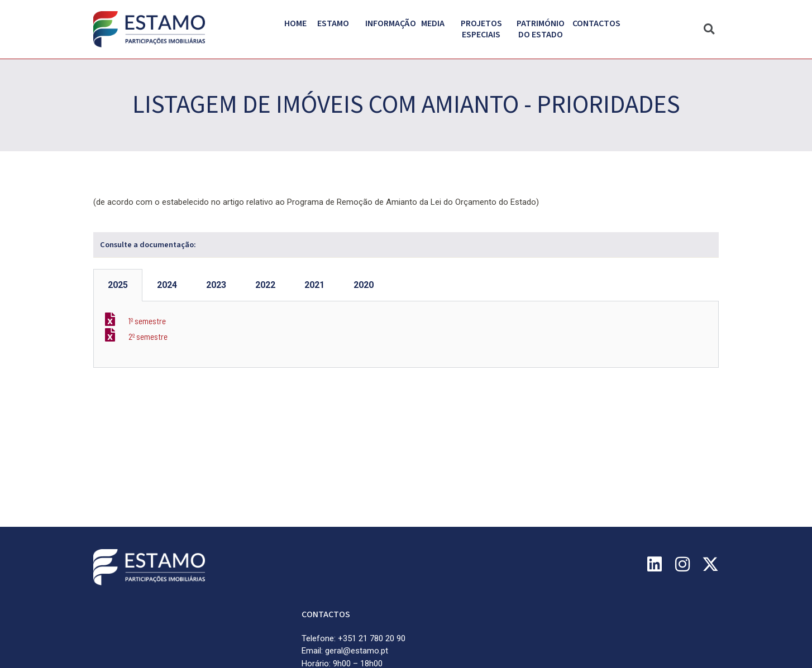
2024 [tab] (167, 285)
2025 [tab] (118, 285)
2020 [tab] (364, 285)
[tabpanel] (406, 335)
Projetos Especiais (484, 29)
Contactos (596, 23)
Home (295, 23)
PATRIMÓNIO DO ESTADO (543, 29)
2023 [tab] (216, 285)
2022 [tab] (265, 285)
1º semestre (147, 321)
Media (436, 23)
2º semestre (148, 337)
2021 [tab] (314, 285)
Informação (393, 23)
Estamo (336, 23)
